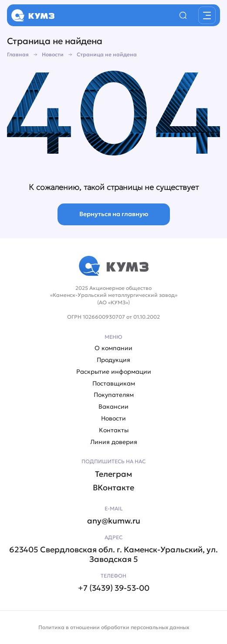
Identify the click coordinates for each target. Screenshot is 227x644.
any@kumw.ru (114, 521)
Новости (113, 418)
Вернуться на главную (114, 214)
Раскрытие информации (114, 372)
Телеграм (113, 474)
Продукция (113, 360)
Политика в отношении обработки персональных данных (114, 627)
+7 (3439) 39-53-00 (114, 588)
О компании (113, 348)
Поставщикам (114, 384)
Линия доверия (114, 442)
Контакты (114, 430)
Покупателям (114, 395)
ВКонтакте (113, 488)
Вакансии (113, 407)
